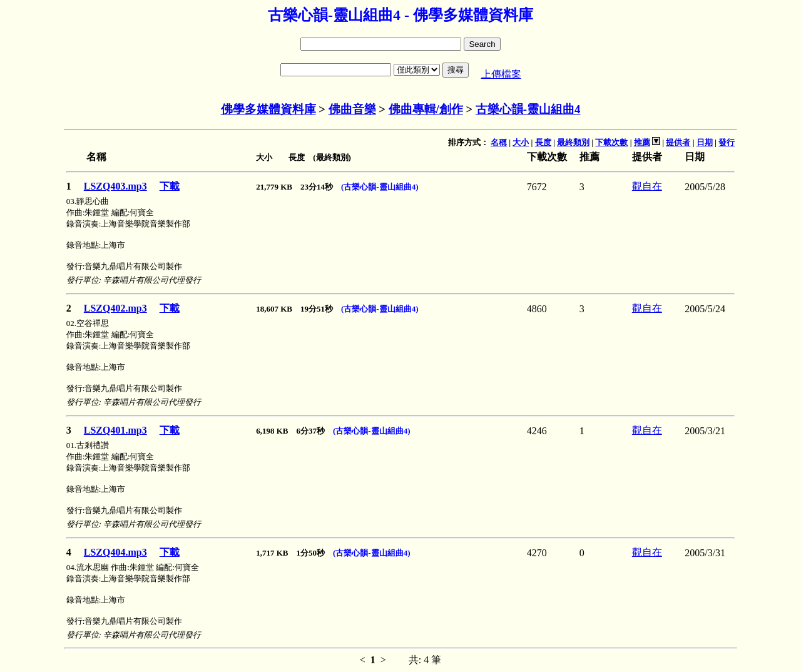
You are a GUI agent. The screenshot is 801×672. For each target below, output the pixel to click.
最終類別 (573, 142)
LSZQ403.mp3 (115, 186)
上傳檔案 (501, 74)
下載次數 (611, 142)
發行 (727, 142)
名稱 (499, 142)
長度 (543, 142)
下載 (170, 186)
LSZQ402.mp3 (115, 308)
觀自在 (647, 186)
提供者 (678, 142)
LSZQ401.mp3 (115, 430)
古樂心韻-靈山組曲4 (528, 109)
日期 (705, 142)
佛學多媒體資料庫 (268, 109)
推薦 (642, 142)
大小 (521, 142)
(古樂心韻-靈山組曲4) (380, 187)
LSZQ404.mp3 (115, 552)
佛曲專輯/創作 (426, 109)
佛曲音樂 (352, 109)
